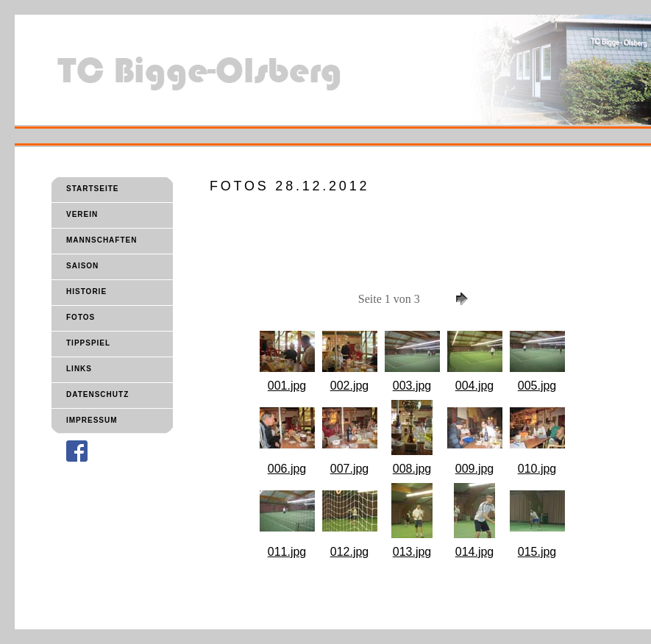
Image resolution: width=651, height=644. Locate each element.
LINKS (79, 369)
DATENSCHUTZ (97, 394)
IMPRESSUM (92, 420)
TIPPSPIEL (88, 343)
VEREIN (82, 214)
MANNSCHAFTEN (102, 240)
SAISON (82, 266)
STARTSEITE (92, 189)
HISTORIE (86, 291)
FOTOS (81, 317)
